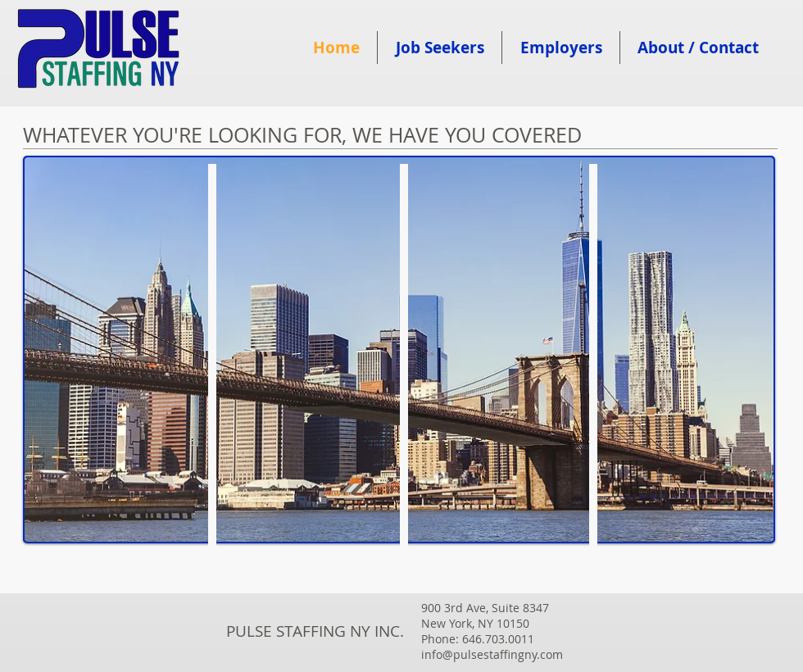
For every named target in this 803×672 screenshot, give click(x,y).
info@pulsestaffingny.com (492, 654)
